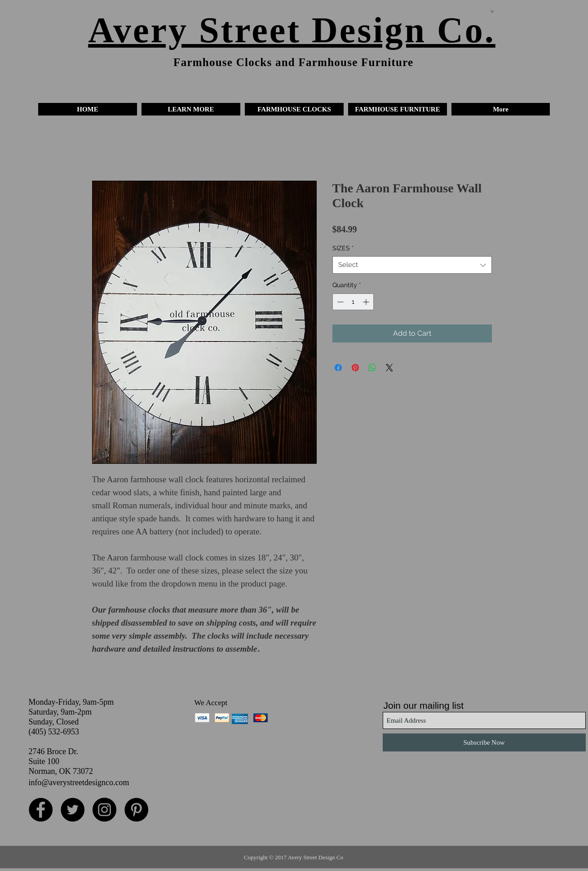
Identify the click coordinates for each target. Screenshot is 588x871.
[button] (191, 109)
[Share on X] (389, 368)
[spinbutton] (353, 302)
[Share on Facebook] (338, 368)
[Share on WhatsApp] (372, 368)
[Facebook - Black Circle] (41, 810)
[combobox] (412, 265)
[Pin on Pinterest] (355, 368)
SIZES (343, 248)
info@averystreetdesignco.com (79, 782)
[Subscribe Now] (484, 742)
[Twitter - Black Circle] (73, 810)
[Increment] (367, 302)
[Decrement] (339, 302)
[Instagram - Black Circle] (104, 810)
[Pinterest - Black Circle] (136, 810)
